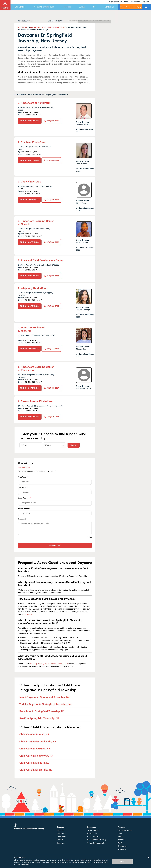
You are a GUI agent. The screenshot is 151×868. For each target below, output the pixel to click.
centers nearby (130, 7)
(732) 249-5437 (51, 417)
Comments (22, 519)
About (82, 7)
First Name (55, 480)
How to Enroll (92, 833)
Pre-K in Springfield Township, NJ (39, 718)
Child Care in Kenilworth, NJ (36, 756)
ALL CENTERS (23, 27)
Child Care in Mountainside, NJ (38, 741)
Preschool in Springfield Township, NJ (42, 711)
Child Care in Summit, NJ (34, 734)
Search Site (146, 8)
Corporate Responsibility (96, 843)
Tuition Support (93, 830)
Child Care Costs (94, 837)
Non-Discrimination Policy (97, 840)
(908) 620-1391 (51, 121)
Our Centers (20, 7)
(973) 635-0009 (51, 160)
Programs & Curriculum (44, 7)
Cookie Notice (45, 862)
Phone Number (55, 512)
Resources (67, 7)
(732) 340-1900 (51, 200)
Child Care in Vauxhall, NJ (35, 749)
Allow (122, 861)
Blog (94, 7)
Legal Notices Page (23, 864)
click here (28, 614)
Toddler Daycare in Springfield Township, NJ (46, 704)
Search (74, 445)
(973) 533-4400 (51, 276)
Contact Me (55, 545)
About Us (61, 830)
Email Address (55, 501)
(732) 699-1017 (51, 388)
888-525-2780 (24, 468)
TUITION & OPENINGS (29, 121)
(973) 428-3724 (51, 306)
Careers (60, 840)
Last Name (55, 491)
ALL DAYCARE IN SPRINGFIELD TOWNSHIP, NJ (48, 27)
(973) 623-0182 (51, 242)
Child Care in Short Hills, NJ (36, 770)
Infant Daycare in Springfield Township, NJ (44, 697)
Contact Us (109, 7)
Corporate (61, 843)
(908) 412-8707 (51, 349)
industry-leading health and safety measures (50, 664)
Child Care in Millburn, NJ (34, 763)
